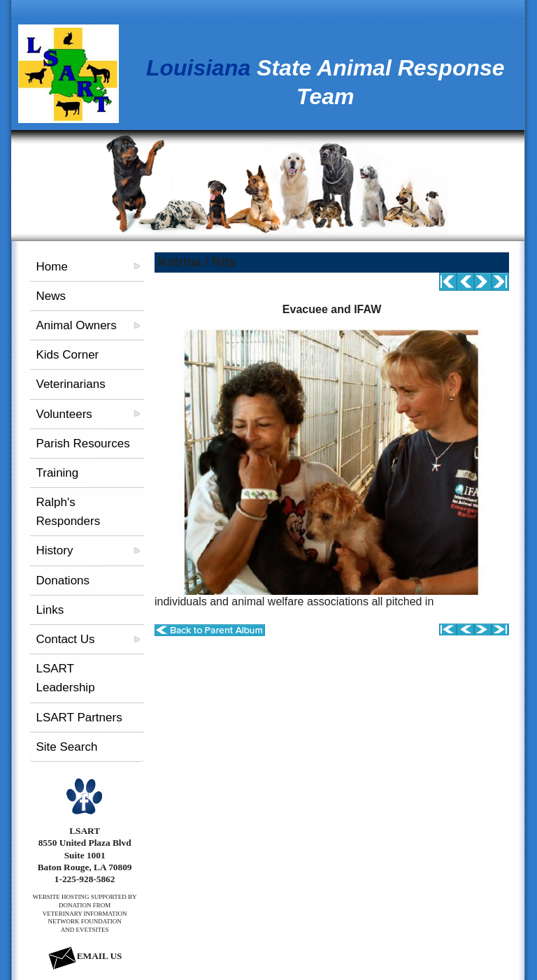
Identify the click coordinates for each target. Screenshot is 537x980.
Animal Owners (76, 325)
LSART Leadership (65, 678)
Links (50, 610)
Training (57, 473)
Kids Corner (67, 355)
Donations (63, 581)
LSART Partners (79, 718)
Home (51, 267)
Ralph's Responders (68, 512)
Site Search (66, 747)
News (51, 296)
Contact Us (65, 639)
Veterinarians (70, 384)
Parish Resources (83, 444)
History (54, 550)
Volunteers (64, 414)
